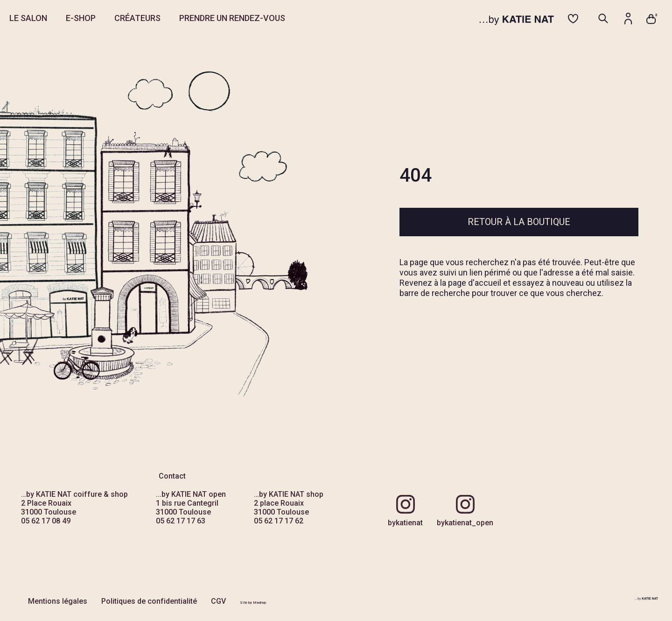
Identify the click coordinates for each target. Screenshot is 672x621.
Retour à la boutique (519, 222)
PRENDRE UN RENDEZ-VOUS (232, 18)
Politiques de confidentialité (149, 601)
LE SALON (28, 18)
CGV (218, 601)
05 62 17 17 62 (279, 521)
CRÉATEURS (137, 18)
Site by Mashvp (253, 603)
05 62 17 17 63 (181, 521)
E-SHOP (81, 18)
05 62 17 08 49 (46, 521)
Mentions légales (58, 601)
